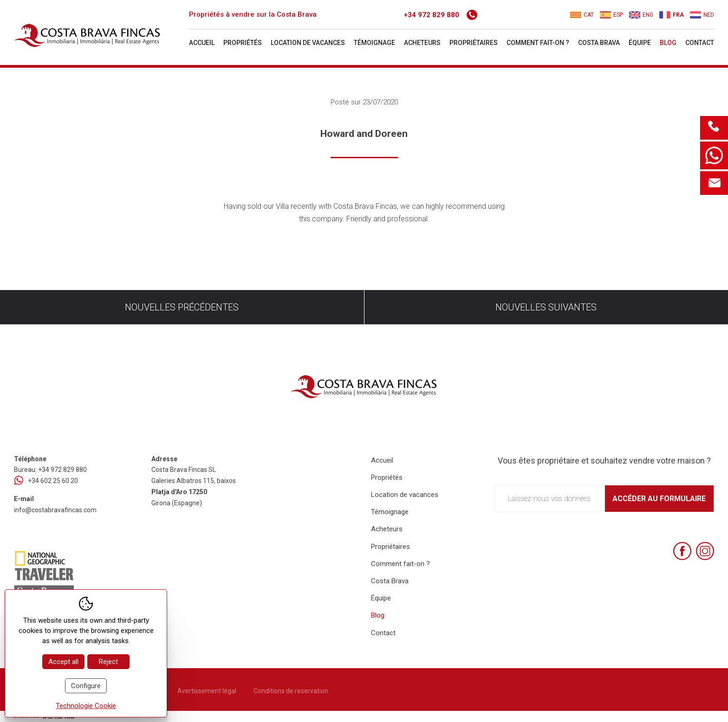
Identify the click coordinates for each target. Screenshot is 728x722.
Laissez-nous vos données (549, 499)
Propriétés (243, 43)
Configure (86, 686)
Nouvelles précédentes (182, 307)
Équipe (640, 43)
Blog (668, 43)
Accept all (63, 662)
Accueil (202, 43)
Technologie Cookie (86, 706)
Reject (108, 662)
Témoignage (374, 43)
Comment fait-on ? (538, 43)
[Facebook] (682, 551)
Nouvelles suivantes (546, 307)
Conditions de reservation (291, 691)
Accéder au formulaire (659, 499)
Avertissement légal (207, 691)
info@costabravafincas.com (55, 510)
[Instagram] (705, 551)
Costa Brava (599, 43)
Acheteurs (422, 43)
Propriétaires (474, 43)
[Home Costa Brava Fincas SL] (100, 34)
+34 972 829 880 (441, 15)
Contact (700, 43)
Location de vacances (308, 43)
